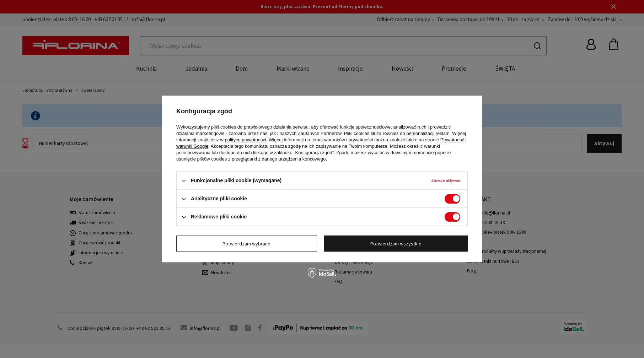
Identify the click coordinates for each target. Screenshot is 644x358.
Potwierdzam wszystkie (396, 244)
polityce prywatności (246, 140)
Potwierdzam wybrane (246, 244)
